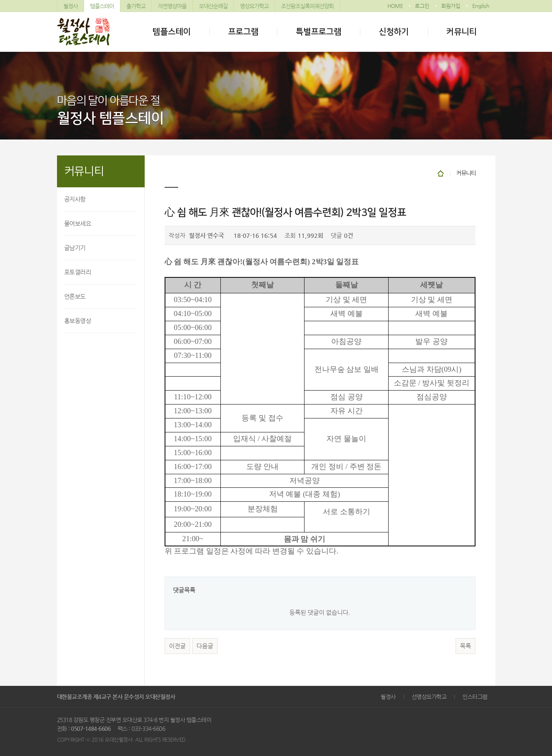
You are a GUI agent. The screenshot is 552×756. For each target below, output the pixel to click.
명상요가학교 (254, 6)
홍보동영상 (78, 321)
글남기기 (75, 248)
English (481, 6)
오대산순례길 (213, 6)
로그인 (422, 6)
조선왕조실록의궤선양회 (307, 6)
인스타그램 (475, 697)
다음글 (205, 646)
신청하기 (394, 32)
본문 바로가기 (0, 0)
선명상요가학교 (429, 697)
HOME (395, 6)
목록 (466, 646)
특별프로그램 (318, 32)
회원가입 (451, 6)
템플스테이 (102, 6)
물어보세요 (78, 223)
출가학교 (136, 6)
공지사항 (75, 199)
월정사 (71, 6)
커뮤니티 (462, 32)
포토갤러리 (78, 272)
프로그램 (243, 32)
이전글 (177, 646)
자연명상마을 (172, 6)
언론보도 (75, 296)
